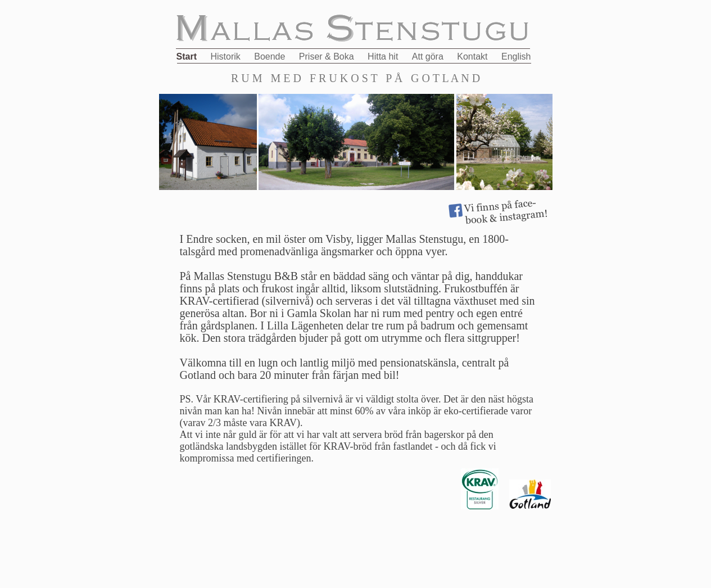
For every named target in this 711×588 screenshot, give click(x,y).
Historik (227, 56)
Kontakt (474, 56)
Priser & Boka (328, 56)
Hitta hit (384, 56)
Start (188, 56)
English (516, 56)
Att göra (429, 56)
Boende (271, 56)
